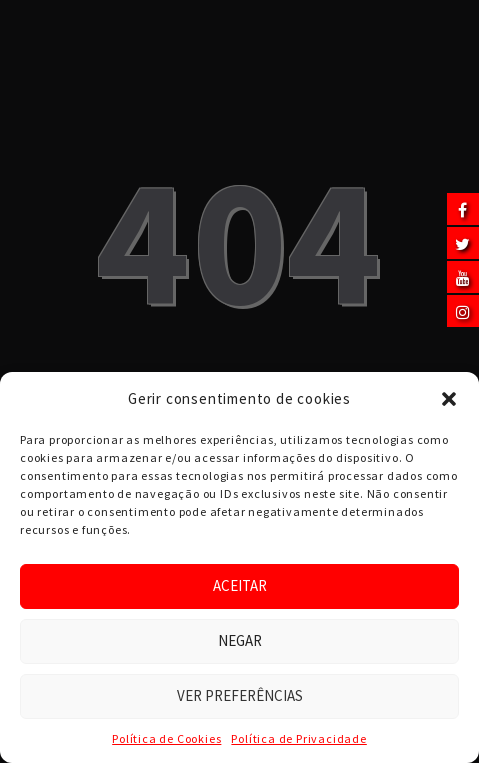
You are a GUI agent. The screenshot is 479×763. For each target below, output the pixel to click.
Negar (240, 640)
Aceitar (240, 585)
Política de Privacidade (298, 738)
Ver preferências (240, 695)
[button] (449, 399)
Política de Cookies (166, 738)
